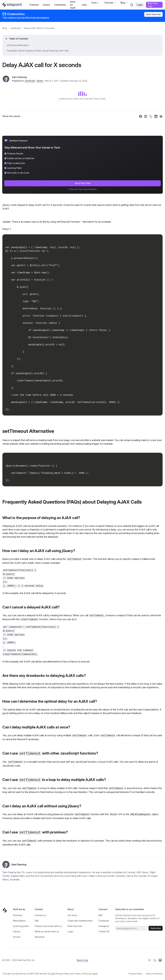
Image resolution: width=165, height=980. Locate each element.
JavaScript (15, 28)
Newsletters (19, 921)
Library (46, 5)
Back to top (82, 960)
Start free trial (153, 14)
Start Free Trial (153, 5)
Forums (17, 937)
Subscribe (156, 928)
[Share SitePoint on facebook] (141, 116)
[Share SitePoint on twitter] (151, 116)
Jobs (84, 5)
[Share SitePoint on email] (161, 116)
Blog (5, 28)
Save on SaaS (73, 5)
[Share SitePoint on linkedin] (156, 116)
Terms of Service (83, 974)
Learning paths (21, 926)
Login (140, 5)
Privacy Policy (63, 974)
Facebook (104, 921)
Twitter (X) (104, 931)
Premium (34, 5)
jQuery (40, 81)
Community (60, 5)
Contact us (40, 915)
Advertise (40, 937)
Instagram (104, 926)
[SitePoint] (12, 5)
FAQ (37, 921)
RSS (101, 915)
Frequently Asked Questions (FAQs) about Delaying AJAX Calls (38, 51)
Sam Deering (19, 77)
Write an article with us (47, 931)
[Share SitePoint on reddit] (146, 116)
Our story (72, 915)
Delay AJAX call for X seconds (39, 28)
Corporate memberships (80, 921)
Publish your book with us (48, 926)
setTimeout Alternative (18, 45)
